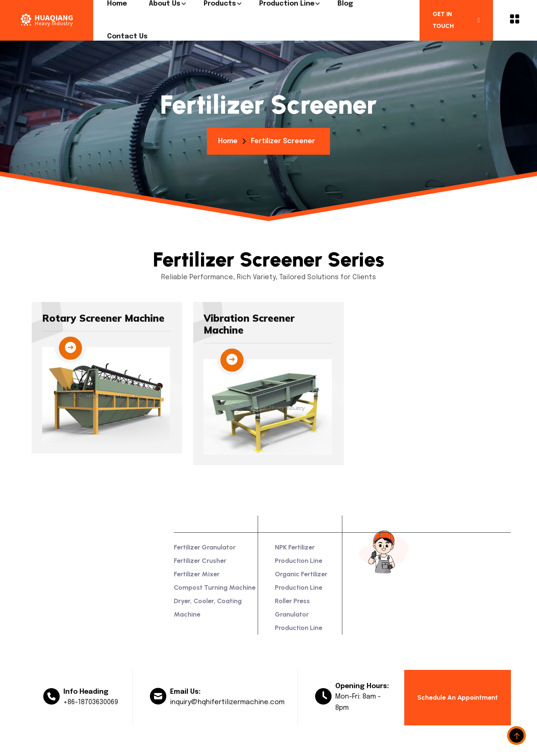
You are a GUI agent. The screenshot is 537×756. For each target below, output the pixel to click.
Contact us (127, 37)
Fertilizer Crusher (200, 561)
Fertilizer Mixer (197, 574)
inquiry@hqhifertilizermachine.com (227, 702)
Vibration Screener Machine (249, 324)
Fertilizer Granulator (205, 547)
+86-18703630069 (91, 702)
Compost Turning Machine (215, 588)
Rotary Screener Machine (103, 318)
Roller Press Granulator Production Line (299, 614)
